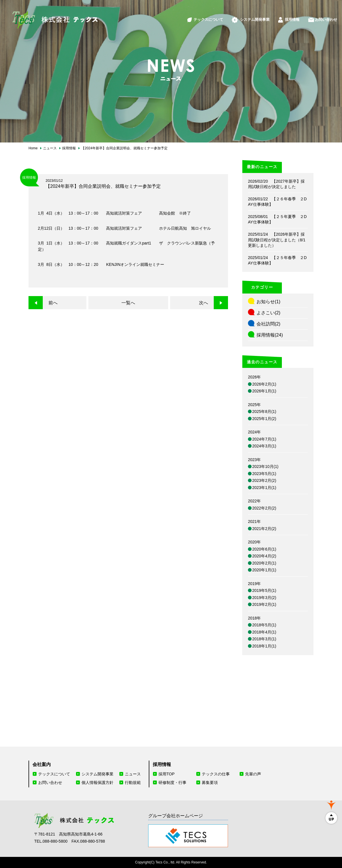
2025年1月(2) (264, 419)
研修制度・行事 (172, 783)
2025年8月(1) (264, 411)
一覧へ (128, 303)
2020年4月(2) (264, 556)
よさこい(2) (268, 313)
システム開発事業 (239, 16)
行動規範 (133, 783)
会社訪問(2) (268, 324)
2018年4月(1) (264, 632)
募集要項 (210, 783)
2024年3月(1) (264, 446)
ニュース (133, 774)
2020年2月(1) (264, 563)
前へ (53, 303)
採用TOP (167, 774)
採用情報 (282, 16)
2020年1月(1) (264, 570)
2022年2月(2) (264, 508)
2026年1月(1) (264, 391)
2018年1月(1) (264, 646)
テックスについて (186, 16)
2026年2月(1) (264, 384)
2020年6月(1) (264, 549)
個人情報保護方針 (97, 783)
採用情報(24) (270, 335)
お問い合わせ (320, 16)
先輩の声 (253, 774)
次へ (203, 303)
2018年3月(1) (264, 639)
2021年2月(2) (264, 529)
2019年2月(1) (264, 604)
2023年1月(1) (264, 488)
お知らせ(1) (268, 302)
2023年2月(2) (264, 480)
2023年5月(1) (264, 474)
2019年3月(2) (264, 598)
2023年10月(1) (265, 466)
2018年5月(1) (264, 625)
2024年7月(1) (264, 439)
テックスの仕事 (216, 774)
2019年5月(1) (264, 590)
